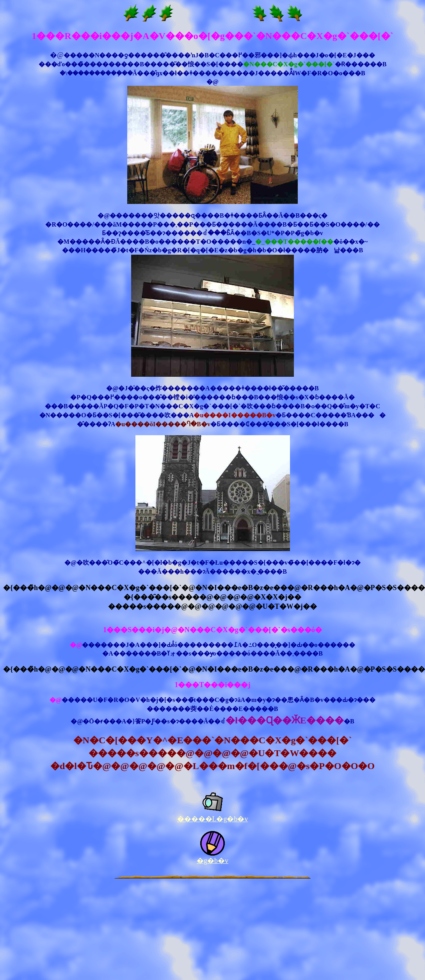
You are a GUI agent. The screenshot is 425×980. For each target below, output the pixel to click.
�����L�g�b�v (213, 819)
